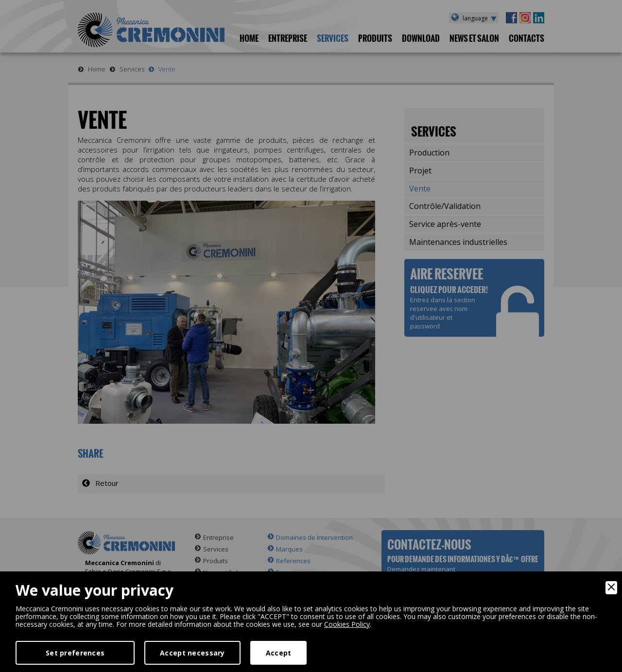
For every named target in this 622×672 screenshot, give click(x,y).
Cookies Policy (347, 624)
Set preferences (75, 653)
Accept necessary (192, 653)
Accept (279, 653)
